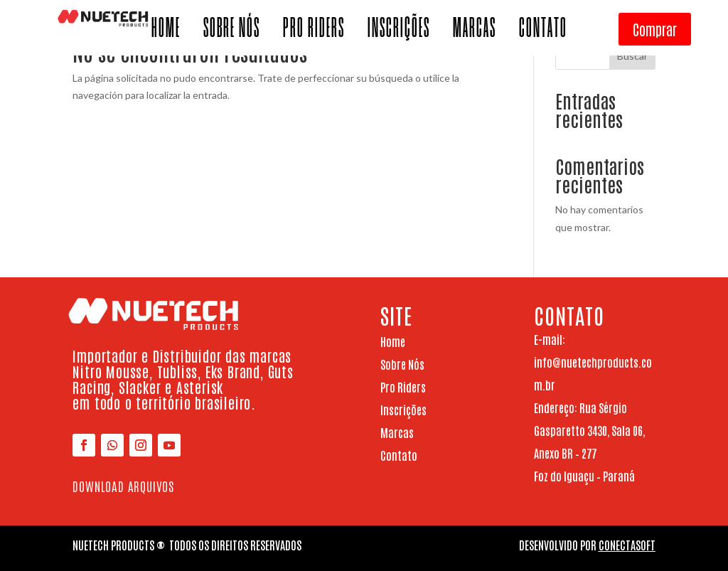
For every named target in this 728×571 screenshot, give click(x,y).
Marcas (397, 432)
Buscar (632, 56)
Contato (399, 455)
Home (393, 341)
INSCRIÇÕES (399, 32)
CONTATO (543, 32)
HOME (166, 32)
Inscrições (403, 410)
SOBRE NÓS (232, 32)
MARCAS (475, 32)
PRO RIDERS (314, 32)
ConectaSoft (627, 545)
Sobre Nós (402, 364)
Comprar (655, 29)
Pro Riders (403, 387)
